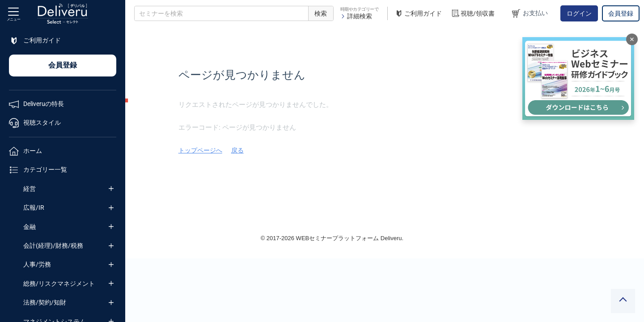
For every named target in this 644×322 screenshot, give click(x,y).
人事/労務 (37, 264)
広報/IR (34, 208)
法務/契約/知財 (45, 302)
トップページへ (305, 150)
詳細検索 (356, 16)
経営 (30, 189)
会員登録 (621, 13)
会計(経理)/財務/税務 (53, 246)
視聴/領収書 (473, 14)
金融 (30, 227)
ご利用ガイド (418, 14)
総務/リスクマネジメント (59, 284)
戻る (343, 150)
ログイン (579, 13)
